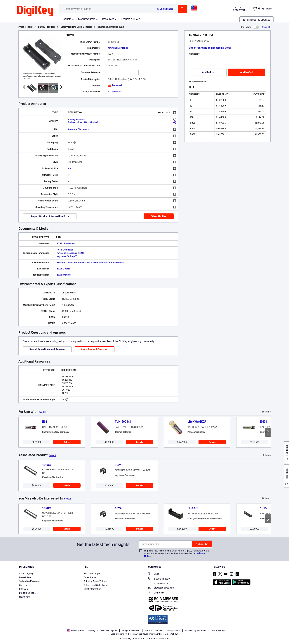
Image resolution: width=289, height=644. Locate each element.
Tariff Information (92, 589)
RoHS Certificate (65, 250)
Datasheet (115, 85)
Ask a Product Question (95, 349)
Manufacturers (87, 19)
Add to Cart (247, 72)
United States (75, 631)
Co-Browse (156, 593)
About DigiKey (26, 574)
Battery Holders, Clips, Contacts (76, 27)
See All (42, 412)
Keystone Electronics (118, 48)
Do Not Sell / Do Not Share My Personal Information (144, 639)
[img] (35, 11)
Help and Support (92, 574)
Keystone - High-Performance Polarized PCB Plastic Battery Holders (90, 263)
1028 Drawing (64, 275)
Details (67, 442)
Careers (23, 585)
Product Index (25, 27)
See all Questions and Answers (47, 349)
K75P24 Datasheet (66, 243)
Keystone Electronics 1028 (111, 27)
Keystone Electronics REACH (71, 253)
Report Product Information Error (50, 216)
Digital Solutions (27, 593)
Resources (108, 19)
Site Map (23, 589)
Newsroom (25, 597)
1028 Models (114, 92)
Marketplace (25, 577)
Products (66, 19)
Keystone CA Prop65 (67, 256)
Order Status (90, 577)
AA (69, 168)
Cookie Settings (218, 631)
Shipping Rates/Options (95, 581)
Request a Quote (130, 19)
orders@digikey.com (161, 588)
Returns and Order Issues (96, 585)
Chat (153, 574)
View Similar (159, 216)
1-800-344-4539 (159, 579)
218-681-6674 (158, 584)
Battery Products (46, 27)
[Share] (266, 27)
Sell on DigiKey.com (29, 581)
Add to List (208, 72)
